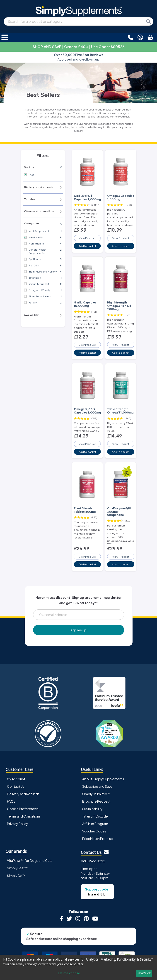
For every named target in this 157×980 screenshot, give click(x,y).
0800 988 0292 (93, 861)
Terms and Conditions (24, 816)
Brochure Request (96, 801)
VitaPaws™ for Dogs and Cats (30, 860)
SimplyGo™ (16, 876)
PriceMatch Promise (98, 839)
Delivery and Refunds (23, 794)
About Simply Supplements (103, 779)
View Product (87, 238)
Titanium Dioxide (95, 816)
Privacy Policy (18, 824)
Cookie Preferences (23, 809)
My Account (16, 779)
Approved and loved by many (78, 57)
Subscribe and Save (97, 786)
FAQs (11, 801)
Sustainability (92, 809)
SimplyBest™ (17, 868)
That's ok (144, 973)
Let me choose (69, 973)
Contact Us (16, 786)
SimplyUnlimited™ (96, 794)
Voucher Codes (94, 831)
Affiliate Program (95, 824)
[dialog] (78, 967)
